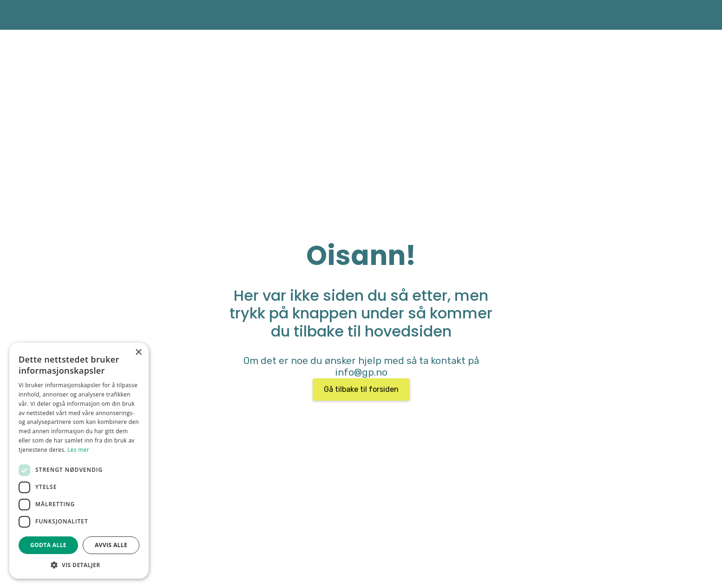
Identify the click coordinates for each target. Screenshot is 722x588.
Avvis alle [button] (111, 545)
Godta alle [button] (48, 545)
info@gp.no (361, 372)
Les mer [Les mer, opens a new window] (78, 450)
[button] (79, 565)
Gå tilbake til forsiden (361, 389)
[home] (117, 15)
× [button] (138, 353)
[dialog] (79, 461)
